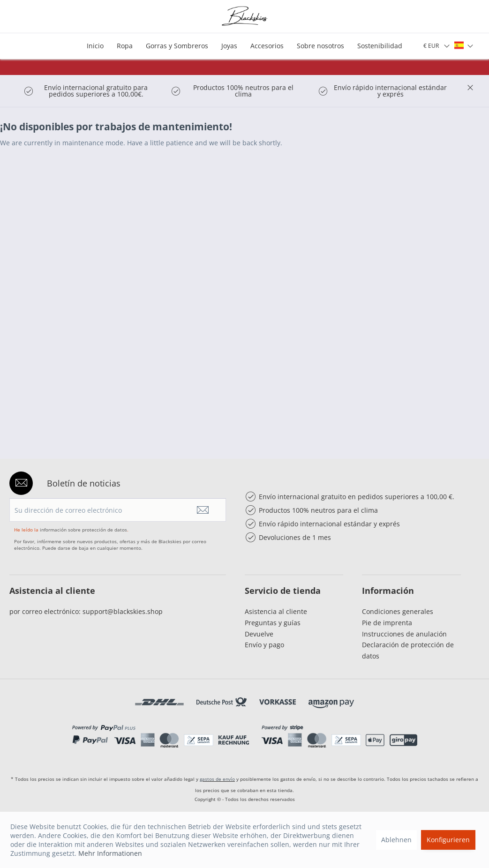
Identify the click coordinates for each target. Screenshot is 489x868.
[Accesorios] (267, 46)
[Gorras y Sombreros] (177, 46)
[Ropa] (125, 46)
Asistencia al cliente (276, 611)
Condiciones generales (398, 611)
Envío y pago (264, 645)
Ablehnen (396, 840)
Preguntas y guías (273, 623)
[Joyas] (229, 46)
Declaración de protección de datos (408, 650)
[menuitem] (95, 46)
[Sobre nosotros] (320, 46)
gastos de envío (217, 779)
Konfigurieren (448, 840)
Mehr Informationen (110, 853)
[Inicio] (95, 46)
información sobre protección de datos (83, 530)
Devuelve (259, 634)
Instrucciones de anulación (404, 634)
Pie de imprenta (387, 623)
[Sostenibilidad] (380, 46)
